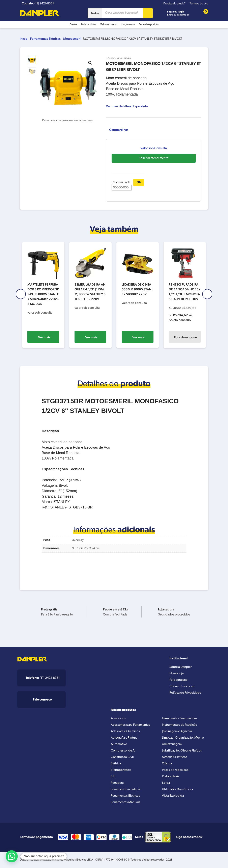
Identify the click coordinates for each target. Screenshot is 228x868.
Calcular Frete (122, 186)
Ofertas (73, 25)
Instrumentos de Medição (180, 725)
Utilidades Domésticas (177, 789)
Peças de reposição (149, 25)
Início (24, 39)
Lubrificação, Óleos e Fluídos (182, 751)
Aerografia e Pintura (124, 738)
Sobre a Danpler (180, 667)
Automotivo (119, 744)
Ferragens (118, 783)
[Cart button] (203, 13)
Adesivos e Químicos (125, 731)
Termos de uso (199, 4)
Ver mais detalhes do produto (127, 106)
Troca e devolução (182, 686)
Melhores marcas (109, 25)
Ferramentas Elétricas (45, 39)
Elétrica (116, 764)
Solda (166, 783)
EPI (113, 777)
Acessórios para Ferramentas (130, 725)
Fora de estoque (186, 337)
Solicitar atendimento (154, 158)
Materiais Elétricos (175, 757)
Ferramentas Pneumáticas (180, 718)
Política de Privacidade (185, 693)
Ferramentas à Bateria (125, 789)
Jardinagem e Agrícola (177, 731)
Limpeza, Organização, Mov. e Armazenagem (183, 741)
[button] (90, 63)
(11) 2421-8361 (43, 678)
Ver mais (44, 337)
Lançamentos (128, 25)
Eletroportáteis (121, 770)
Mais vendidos (89, 25)
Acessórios (118, 718)
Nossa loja (177, 674)
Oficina (167, 764)
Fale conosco (178, 680)
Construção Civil (122, 757)
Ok (139, 182)
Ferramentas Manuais (125, 802)
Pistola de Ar (170, 777)
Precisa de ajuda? (174, 4)
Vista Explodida (173, 796)
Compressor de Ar (123, 751)
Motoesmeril (72, 39)
